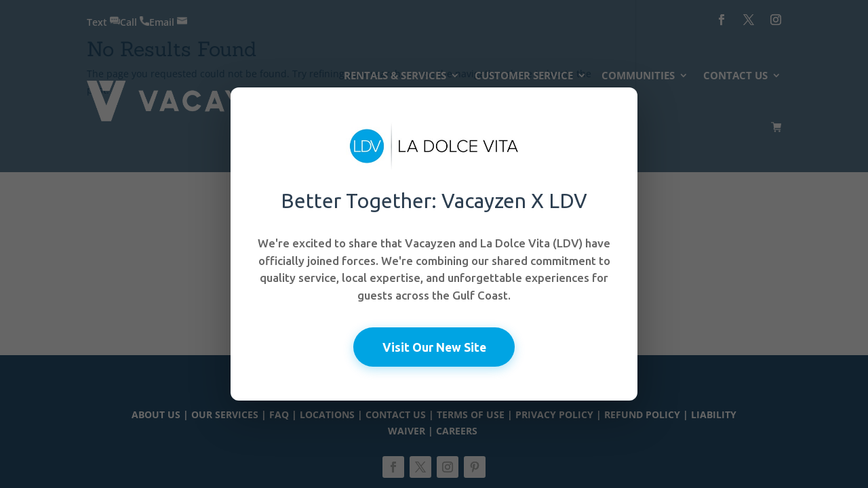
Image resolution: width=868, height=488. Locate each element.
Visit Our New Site (434, 346)
